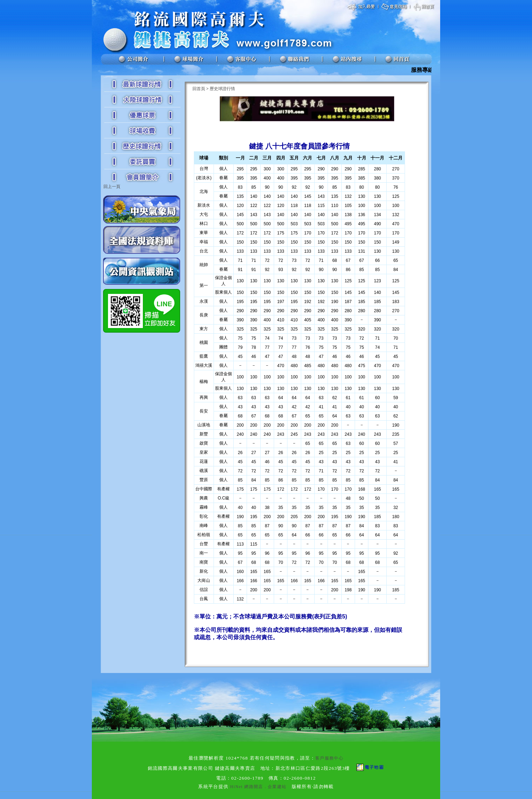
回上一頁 (112, 187)
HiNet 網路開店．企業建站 (258, 787)
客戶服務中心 (329, 758)
